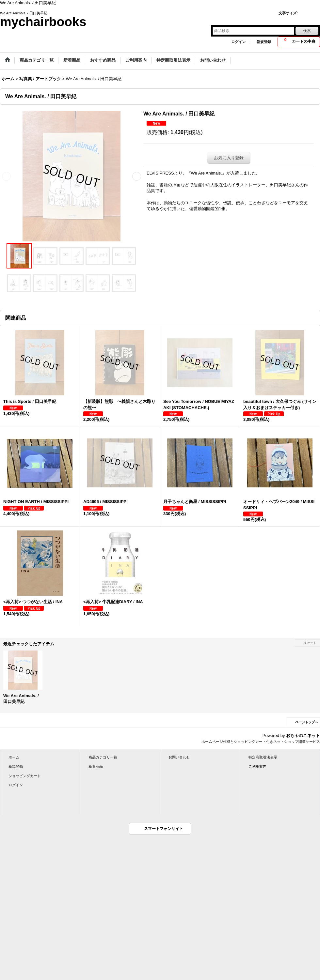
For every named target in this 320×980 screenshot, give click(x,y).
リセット (310, 643)
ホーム (14, 757)
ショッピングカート (25, 776)
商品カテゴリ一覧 (103, 757)
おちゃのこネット (303, 735)
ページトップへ (307, 722)
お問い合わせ (179, 757)
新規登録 (264, 42)
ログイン (238, 42)
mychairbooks (43, 22)
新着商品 (96, 766)
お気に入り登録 (229, 158)
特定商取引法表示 (263, 757)
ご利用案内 (257, 766)
